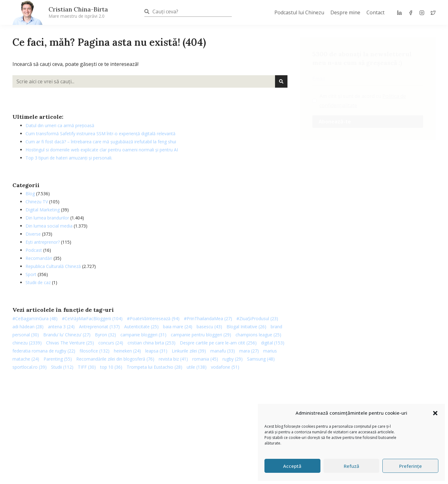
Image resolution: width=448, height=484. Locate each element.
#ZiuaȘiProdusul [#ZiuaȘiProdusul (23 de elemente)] (257, 318)
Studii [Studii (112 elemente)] (62, 367)
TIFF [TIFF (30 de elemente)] (87, 367)
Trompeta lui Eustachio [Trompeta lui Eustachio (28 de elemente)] (154, 367)
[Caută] (281, 81)
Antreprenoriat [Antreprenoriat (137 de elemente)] (99, 327)
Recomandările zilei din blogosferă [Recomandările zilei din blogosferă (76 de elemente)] (115, 359)
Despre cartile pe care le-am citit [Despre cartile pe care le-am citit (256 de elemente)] (218, 343)
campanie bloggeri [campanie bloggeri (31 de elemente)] (143, 335)
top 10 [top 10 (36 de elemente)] (111, 367)
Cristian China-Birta (78, 12)
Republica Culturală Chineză (53, 266)
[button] (435, 413)
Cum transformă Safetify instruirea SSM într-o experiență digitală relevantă (100, 134)
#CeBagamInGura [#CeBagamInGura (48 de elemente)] (35, 318)
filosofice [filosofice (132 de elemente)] (95, 351)
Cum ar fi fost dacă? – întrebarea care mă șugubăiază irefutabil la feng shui (101, 142)
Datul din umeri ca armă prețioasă (60, 125)
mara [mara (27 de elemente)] (249, 351)
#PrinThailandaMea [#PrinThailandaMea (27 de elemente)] (208, 318)
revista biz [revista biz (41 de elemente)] (173, 359)
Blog (30, 194)
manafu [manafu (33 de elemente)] (223, 351)
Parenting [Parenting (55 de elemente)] (58, 359)
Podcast (34, 250)
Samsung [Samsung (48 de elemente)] (261, 359)
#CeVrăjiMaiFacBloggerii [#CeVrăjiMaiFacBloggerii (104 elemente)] (92, 318)
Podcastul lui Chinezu (299, 12)
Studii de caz (38, 282)
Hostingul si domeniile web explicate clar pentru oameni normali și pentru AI (102, 150)
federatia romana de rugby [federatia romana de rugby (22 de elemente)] (44, 351)
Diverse (33, 234)
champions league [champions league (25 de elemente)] (258, 335)
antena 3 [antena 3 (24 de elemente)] (61, 327)
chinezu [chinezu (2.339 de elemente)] (27, 343)
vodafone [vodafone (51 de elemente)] (225, 367)
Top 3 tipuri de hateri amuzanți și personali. (69, 158)
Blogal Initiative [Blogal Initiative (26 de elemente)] (246, 327)
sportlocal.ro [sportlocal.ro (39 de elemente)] (30, 367)
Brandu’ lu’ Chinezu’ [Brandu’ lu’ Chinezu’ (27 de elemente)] (67, 335)
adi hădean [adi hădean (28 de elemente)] (28, 327)
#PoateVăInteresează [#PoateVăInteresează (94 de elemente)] (153, 318)
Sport (31, 274)
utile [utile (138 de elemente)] (197, 367)
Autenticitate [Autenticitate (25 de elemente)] (141, 327)
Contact (376, 12)
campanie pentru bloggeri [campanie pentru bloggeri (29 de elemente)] (201, 335)
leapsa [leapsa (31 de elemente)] (156, 351)
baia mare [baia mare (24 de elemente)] (178, 327)
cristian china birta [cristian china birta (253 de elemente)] (152, 343)
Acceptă (292, 466)
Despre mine (345, 12)
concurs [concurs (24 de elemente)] (111, 343)
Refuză (352, 466)
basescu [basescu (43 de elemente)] (209, 327)
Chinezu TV (37, 202)
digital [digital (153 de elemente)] (273, 343)
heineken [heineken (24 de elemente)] (127, 351)
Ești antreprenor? (43, 242)
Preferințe (411, 466)
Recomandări (39, 258)
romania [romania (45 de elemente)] (205, 359)
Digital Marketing (43, 210)
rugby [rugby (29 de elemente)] (233, 359)
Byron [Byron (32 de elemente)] (105, 335)
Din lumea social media (49, 226)
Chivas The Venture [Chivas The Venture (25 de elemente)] (70, 343)
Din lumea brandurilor (47, 218)
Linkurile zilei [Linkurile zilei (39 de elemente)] (189, 351)
